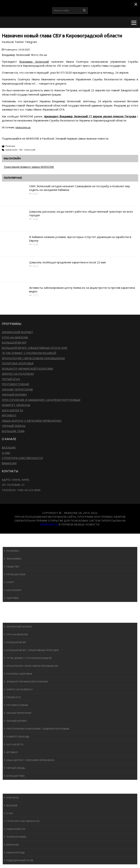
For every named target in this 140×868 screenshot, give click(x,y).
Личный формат (14, 394)
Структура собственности (22, 458)
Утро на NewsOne (15, 337)
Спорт (10, 582)
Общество (13, 566)
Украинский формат (17, 332)
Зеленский (30, 150)
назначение (11, 150)
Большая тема (13, 431)
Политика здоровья (18, 363)
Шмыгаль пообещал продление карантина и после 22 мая (67, 262)
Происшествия (16, 574)
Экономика (14, 559)
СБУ (21, 150)
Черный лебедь (14, 426)
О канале (12, 790)
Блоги (10, 783)
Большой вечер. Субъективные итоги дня (34, 348)
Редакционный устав (20, 860)
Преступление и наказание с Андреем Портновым (41, 400)
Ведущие (9, 447)
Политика (10, 146)
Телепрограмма (16, 837)
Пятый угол (11, 379)
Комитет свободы (16, 405)
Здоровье (13, 598)
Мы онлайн (12, 158)
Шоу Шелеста (12, 410)
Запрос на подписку (18, 374)
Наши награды (15, 852)
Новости (12, 543)
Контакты (12, 798)
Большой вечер (14, 342)
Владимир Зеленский (34, 62)
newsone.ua (23, 127)
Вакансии (9, 463)
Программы (14, 619)
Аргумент (9, 415)
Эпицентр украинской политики (27, 369)
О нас (6, 453)
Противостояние (15, 384)
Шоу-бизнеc (14, 590)
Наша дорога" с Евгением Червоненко (32, 421)
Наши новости (16, 829)
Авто (9, 612)
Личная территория (17, 389)
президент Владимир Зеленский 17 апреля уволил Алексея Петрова (90, 116)
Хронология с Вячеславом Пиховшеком (33, 358)
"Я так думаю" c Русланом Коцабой (29, 353)
